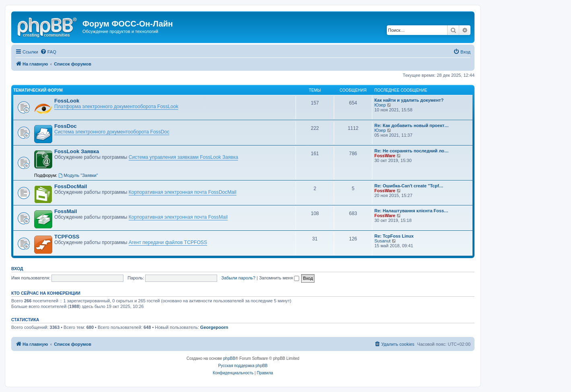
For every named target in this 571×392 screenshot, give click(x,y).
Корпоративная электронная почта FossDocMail (183, 192)
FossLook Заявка (77, 151)
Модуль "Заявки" (78, 175)
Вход (17, 269)
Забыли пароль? (238, 278)
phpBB (229, 358)
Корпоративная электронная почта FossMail (178, 217)
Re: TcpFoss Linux (394, 236)
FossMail (66, 211)
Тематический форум (38, 90)
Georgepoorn (214, 327)
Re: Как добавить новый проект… (412, 125)
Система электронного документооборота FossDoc (112, 132)
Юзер (380, 105)
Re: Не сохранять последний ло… (412, 151)
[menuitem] (48, 52)
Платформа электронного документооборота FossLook (116, 107)
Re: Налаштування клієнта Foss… (411, 211)
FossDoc (66, 126)
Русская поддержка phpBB (243, 366)
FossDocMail (71, 186)
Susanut (382, 241)
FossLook (67, 101)
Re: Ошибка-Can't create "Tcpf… (409, 186)
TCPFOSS (67, 237)
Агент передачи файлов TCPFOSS (168, 242)
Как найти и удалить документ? (409, 100)
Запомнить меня (279, 278)
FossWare (385, 156)
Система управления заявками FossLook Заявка (183, 157)
